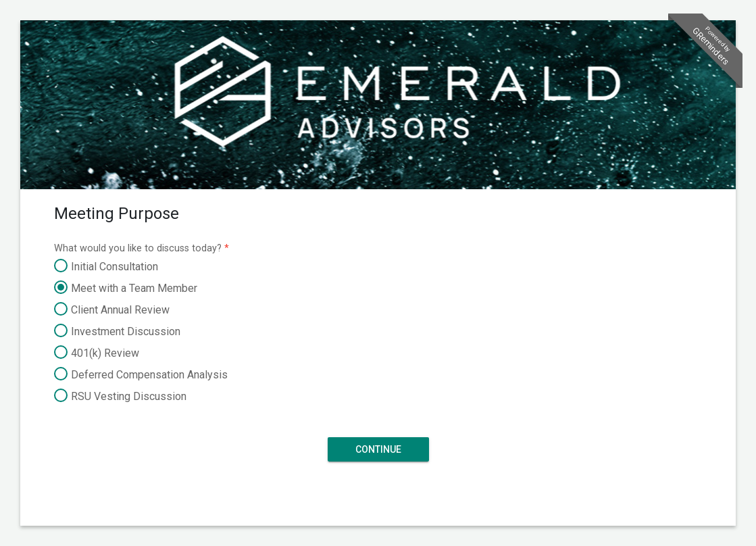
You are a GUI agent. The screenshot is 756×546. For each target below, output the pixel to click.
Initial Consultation (106, 267)
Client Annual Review (112, 310)
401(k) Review (97, 353)
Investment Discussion (117, 332)
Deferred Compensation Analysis (141, 375)
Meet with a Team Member (126, 289)
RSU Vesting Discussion (120, 397)
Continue (378, 449)
